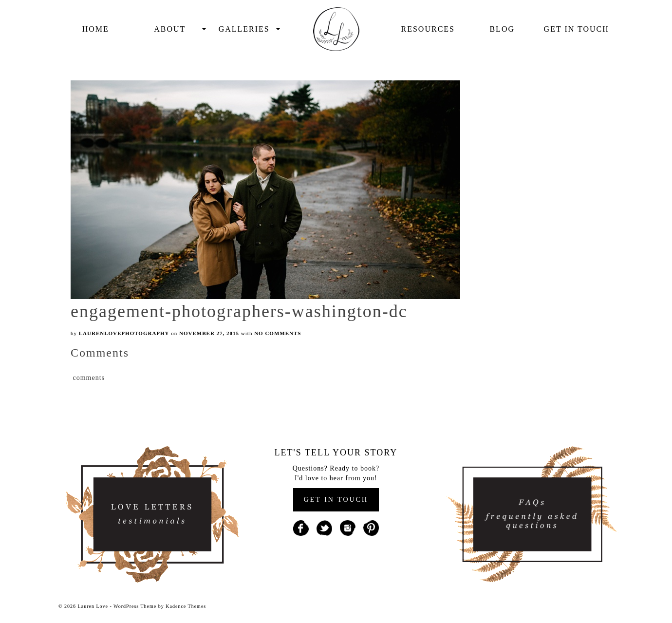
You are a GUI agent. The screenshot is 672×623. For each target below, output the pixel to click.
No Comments (278, 333)
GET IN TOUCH (336, 500)
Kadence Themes (186, 606)
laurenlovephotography (124, 333)
